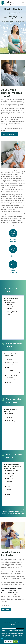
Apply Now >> (6, 609)
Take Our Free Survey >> (9, 134)
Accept (16, 642)
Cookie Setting (8, 642)
